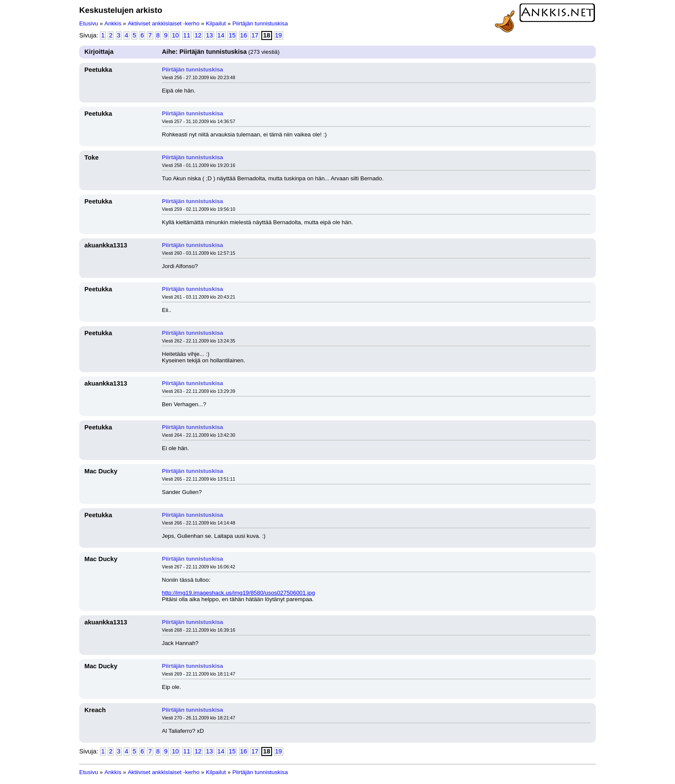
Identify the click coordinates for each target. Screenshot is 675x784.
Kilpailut (216, 23)
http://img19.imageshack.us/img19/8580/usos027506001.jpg (238, 593)
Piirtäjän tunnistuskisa (260, 23)
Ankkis (113, 23)
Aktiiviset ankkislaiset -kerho (164, 23)
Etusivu (89, 23)
